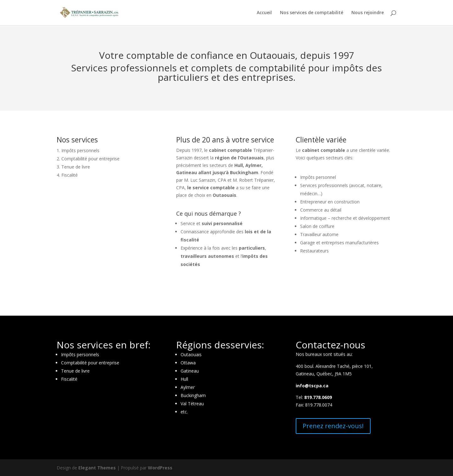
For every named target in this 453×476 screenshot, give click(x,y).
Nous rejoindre (368, 13)
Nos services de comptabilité (312, 13)
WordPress (160, 468)
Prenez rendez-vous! (333, 426)
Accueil (264, 13)
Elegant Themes (97, 468)
